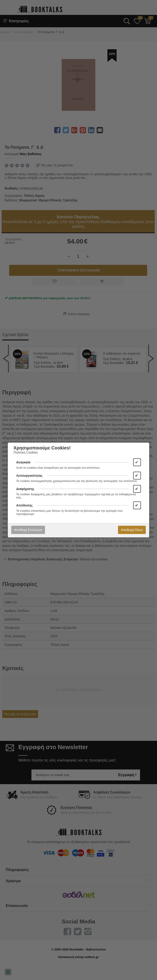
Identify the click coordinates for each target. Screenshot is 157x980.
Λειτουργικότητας (29, 476)
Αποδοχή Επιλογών (28, 530)
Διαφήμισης (25, 489)
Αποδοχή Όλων (132, 530)
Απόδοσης (25, 505)
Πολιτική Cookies (26, 452)
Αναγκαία (23, 462)
